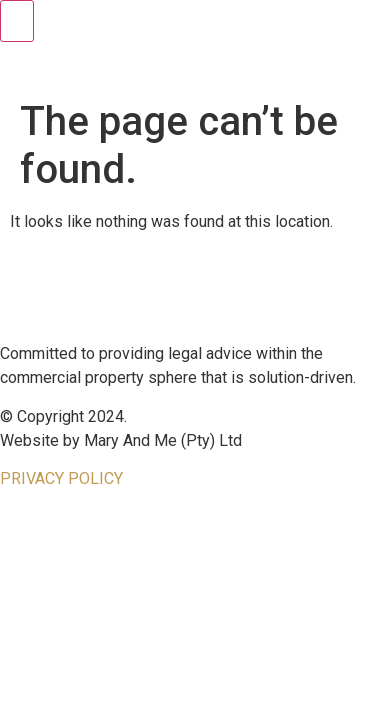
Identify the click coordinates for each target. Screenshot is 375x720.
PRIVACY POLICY (61, 478)
